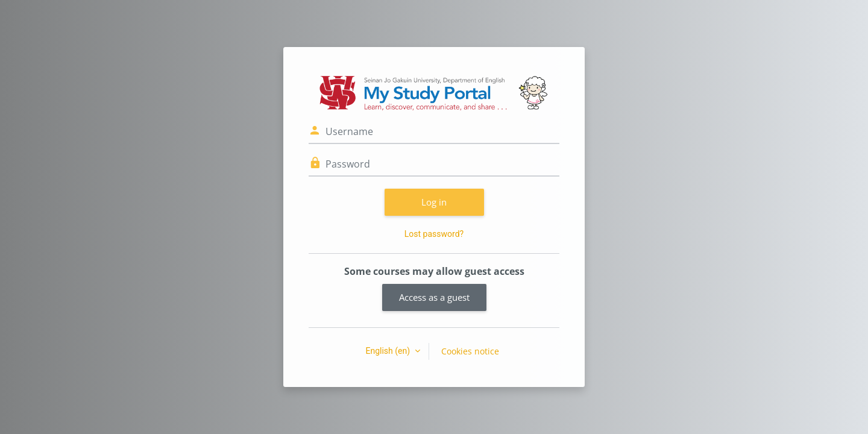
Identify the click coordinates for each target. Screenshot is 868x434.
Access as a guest (434, 297)
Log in (434, 202)
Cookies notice (470, 351)
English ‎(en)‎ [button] (388, 351)
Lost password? (434, 234)
